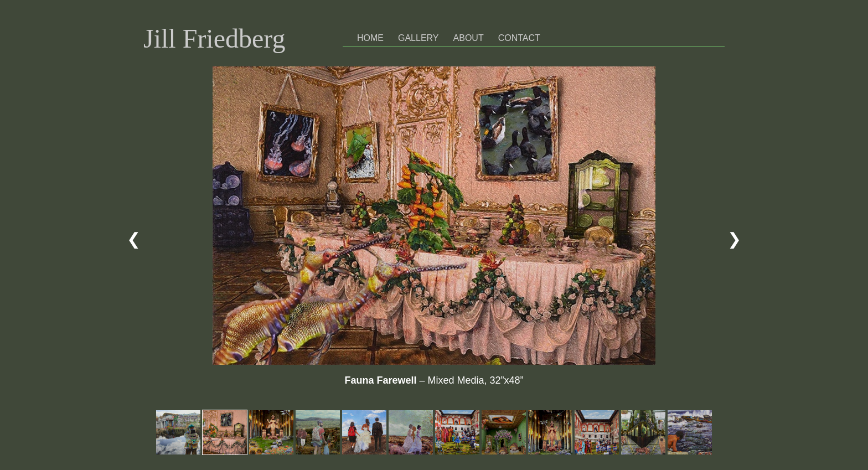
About (469, 38)
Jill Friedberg (214, 38)
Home (370, 38)
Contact (519, 38)
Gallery (418, 38)
